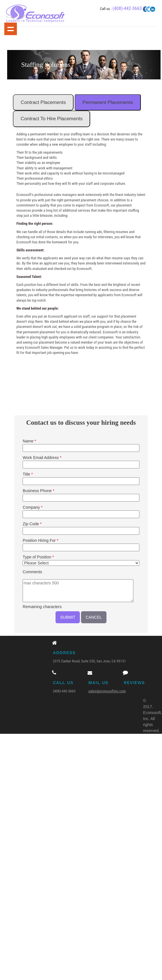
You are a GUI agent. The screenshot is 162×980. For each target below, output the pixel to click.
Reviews (134, 684)
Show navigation (11, 29)
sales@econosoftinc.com (108, 692)
